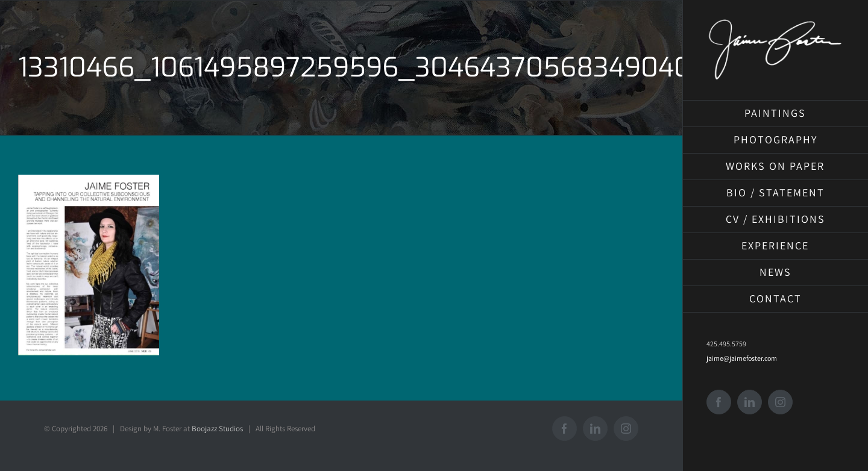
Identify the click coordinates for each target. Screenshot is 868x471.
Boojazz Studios (217, 429)
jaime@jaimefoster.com (742, 358)
